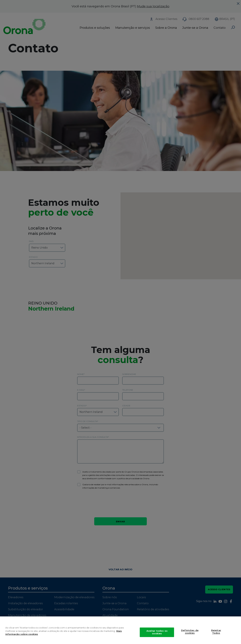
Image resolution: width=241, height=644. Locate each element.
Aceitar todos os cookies (157, 633)
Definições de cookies (190, 632)
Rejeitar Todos (216, 632)
